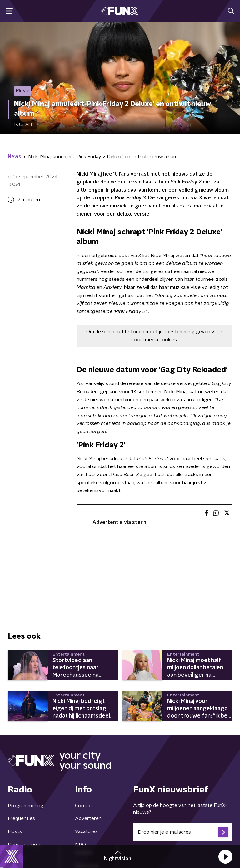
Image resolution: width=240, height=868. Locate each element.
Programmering (26, 806)
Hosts (15, 831)
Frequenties (21, 818)
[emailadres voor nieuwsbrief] (183, 832)
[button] (225, 856)
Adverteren (88, 818)
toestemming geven (187, 332)
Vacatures (86, 831)
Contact (84, 806)
